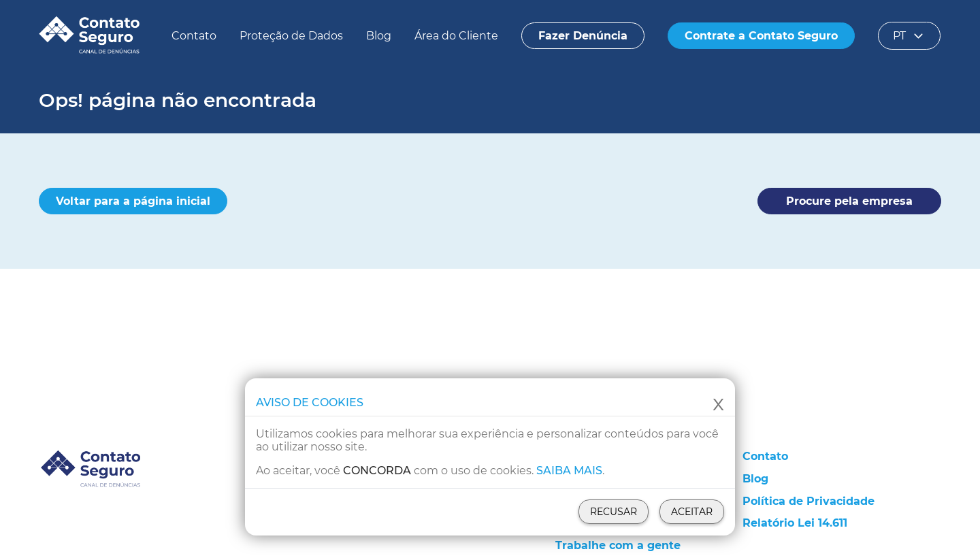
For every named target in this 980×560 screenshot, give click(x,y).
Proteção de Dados (291, 36)
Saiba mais (569, 471)
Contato (194, 36)
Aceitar (692, 512)
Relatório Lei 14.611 (795, 523)
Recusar (614, 512)
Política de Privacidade (808, 501)
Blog (379, 36)
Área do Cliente (456, 36)
